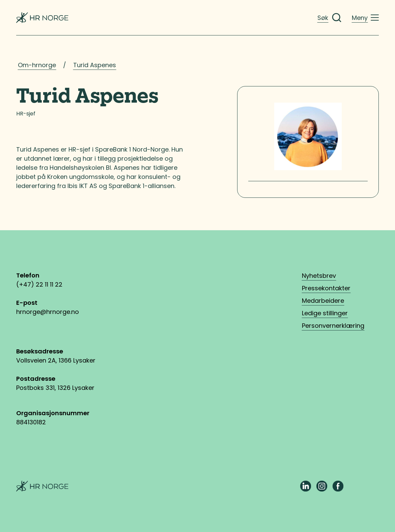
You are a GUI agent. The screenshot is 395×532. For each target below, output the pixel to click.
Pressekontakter (326, 288)
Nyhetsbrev (319, 276)
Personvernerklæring (333, 326)
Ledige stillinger (325, 313)
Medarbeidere (323, 301)
